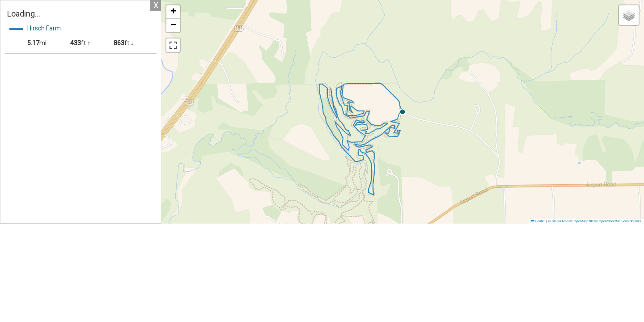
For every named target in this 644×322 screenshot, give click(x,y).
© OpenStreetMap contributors (618, 221)
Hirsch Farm (44, 28)
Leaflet (538, 221)
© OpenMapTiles (583, 221)
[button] (483, 112)
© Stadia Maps (559, 221)
